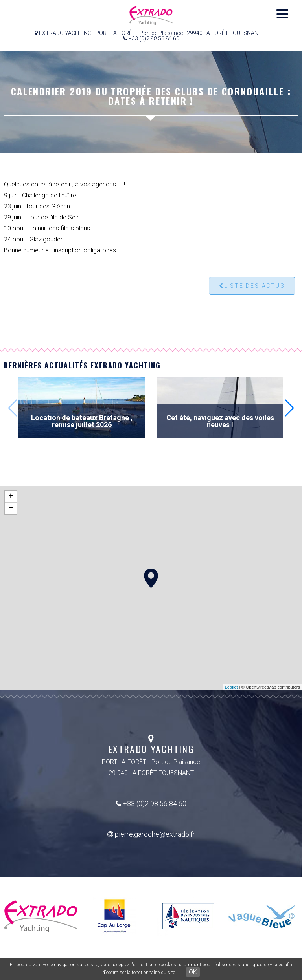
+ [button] (11, 497)
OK (193, 972)
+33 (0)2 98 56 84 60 (151, 804)
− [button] (11, 508)
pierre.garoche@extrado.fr (151, 834)
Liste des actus (252, 286)
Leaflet (231, 687)
